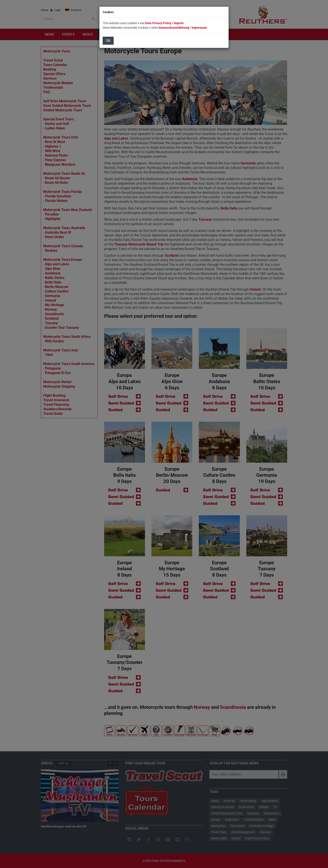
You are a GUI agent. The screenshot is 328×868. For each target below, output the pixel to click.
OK (108, 41)
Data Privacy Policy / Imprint (164, 23)
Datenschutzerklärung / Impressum (183, 28)
